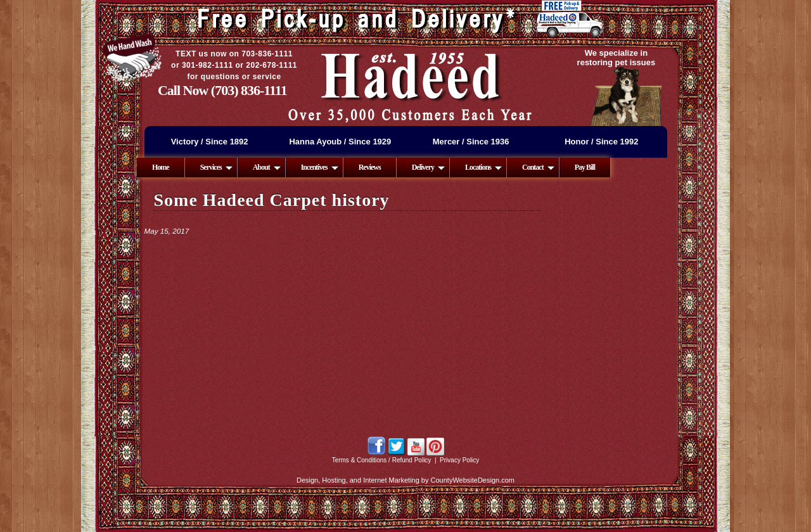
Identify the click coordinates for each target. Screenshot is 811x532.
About (267, 167)
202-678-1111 (271, 65)
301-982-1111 (208, 65)
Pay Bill (585, 167)
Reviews (370, 167)
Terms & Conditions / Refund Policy (382, 460)
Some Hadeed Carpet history (272, 200)
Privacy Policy (459, 460)
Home (161, 167)
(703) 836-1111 (249, 90)
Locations (483, 167)
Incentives (320, 167)
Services (216, 167)
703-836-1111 (267, 54)
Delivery (428, 167)
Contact (538, 167)
